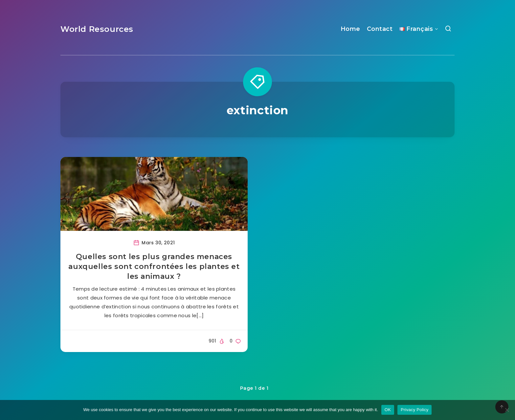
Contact (380, 29)
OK (388, 410)
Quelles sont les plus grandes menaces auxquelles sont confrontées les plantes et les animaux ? (154, 266)
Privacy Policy (414, 410)
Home (350, 29)
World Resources (97, 29)
